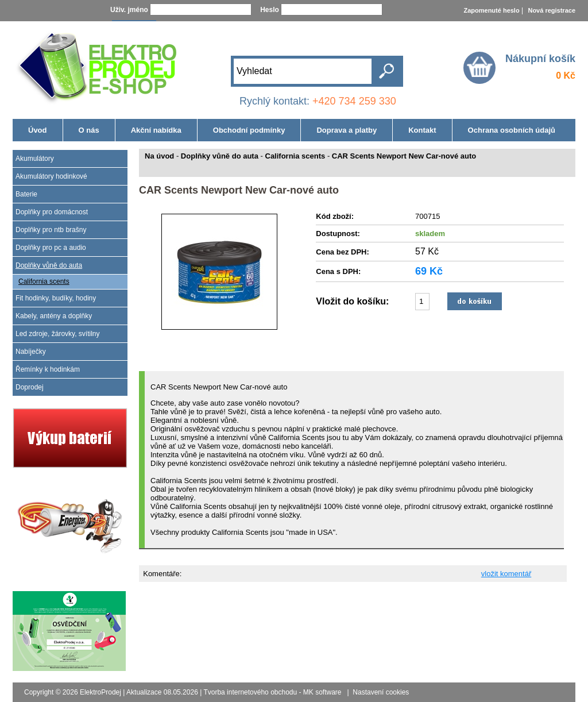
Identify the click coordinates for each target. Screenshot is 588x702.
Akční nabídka (156, 130)
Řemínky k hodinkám (48, 369)
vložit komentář (506, 574)
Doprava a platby (347, 130)
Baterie (26, 194)
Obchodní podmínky (249, 130)
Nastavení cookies (381, 692)
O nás (89, 130)
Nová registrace (552, 10)
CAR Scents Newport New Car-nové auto (404, 156)
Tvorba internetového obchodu (250, 692)
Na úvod (159, 156)
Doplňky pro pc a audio (51, 248)
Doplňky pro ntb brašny (51, 230)
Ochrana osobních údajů (512, 130)
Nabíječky (31, 352)
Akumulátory (35, 159)
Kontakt (422, 130)
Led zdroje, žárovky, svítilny (58, 334)
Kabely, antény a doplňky (54, 316)
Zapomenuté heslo (491, 10)
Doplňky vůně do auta (49, 265)
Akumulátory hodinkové (51, 176)
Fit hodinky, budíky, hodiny (56, 298)
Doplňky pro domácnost (52, 212)
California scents (44, 281)
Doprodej (30, 387)
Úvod (38, 130)
